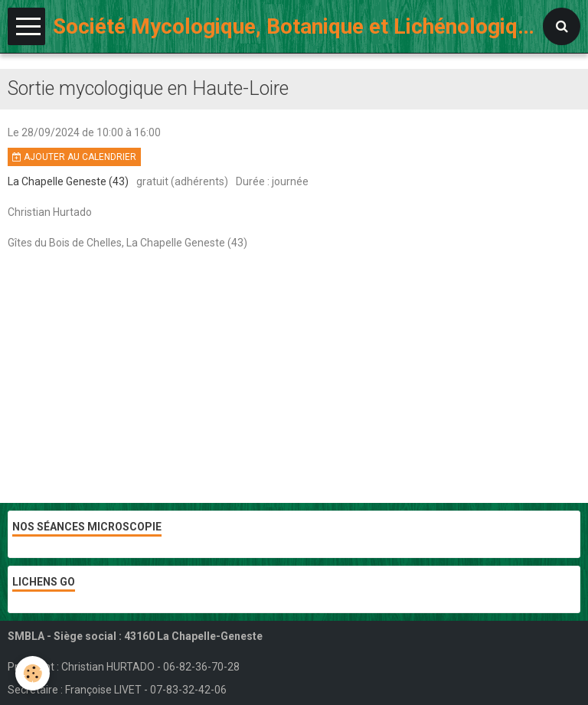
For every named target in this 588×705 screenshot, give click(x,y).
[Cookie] (33, 673)
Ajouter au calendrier (74, 157)
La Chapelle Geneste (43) (68, 181)
